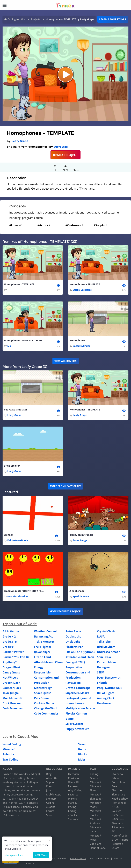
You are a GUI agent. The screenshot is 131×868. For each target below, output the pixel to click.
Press (49, 786)
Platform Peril (75, 647)
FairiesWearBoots (18, 540)
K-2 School (118, 815)
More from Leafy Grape (66, 486)
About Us (52, 778)
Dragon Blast (11, 667)
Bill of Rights (106, 693)
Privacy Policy (78, 859)
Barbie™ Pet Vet (13, 652)
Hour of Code (98, 848)
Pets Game (41, 698)
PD (113, 832)
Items (82, 749)
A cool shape (77, 591)
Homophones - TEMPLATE (19, 284)
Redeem (73, 786)
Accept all (41, 855)
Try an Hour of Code (20, 624)
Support (51, 782)
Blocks (83, 755)
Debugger (104, 667)
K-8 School (118, 819)
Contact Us (29, 863)
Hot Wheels (10, 678)
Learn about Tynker (113, 19)
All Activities (11, 632)
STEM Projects (120, 840)
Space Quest (42, 693)
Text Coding (10, 760)
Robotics (8, 755)
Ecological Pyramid (78, 698)
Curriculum (75, 778)
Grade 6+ (9, 647)
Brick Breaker (12, 466)
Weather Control (45, 632)
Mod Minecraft (13, 698)
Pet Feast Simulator (16, 410)
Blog (49, 774)
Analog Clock (106, 698)
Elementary (118, 795)
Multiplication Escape (80, 709)
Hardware (104, 703)
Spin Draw (104, 657)
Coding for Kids (16, 19)
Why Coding (75, 790)
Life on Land (42, 657)
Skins (82, 744)
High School (119, 803)
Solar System (74, 724)
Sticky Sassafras (82, 290)
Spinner (8, 535)
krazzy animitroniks (81, 535)
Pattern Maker (107, 662)
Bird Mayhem (106, 647)
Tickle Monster (44, 642)
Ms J (10, 346)
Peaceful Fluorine (17, 597)
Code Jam (95, 844)
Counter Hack (12, 688)
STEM (101, 673)
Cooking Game (44, 703)
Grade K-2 (9, 637)
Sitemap (51, 799)
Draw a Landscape (78, 688)
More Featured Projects (66, 611)
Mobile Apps (54, 795)
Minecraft (9, 749)
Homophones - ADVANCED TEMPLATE (24, 340)
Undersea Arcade (109, 652)
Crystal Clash (106, 632)
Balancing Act (43, 637)
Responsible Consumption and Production (46, 678)
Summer (73, 819)
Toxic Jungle (11, 693)
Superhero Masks (77, 693)
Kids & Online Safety (100, 859)
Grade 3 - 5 (10, 642)
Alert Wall (61, 147)
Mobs (82, 760)
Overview (74, 774)
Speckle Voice (81, 597)
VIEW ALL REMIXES (65, 361)
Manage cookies (14, 855)
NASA (101, 637)
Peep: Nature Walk (110, 688)
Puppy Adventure (77, 729)
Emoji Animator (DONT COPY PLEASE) (24, 591)
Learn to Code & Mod (20, 737)
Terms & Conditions (57, 859)
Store (49, 815)
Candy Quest (11, 673)
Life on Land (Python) (80, 652)
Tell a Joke (104, 642)
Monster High (43, 688)
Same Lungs (80, 540)
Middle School (120, 799)
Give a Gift (74, 782)
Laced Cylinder (81, 346)
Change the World (46, 709)
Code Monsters (13, 709)
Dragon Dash (11, 683)
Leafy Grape (20, 141)
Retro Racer (73, 632)
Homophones (77, 340)
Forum (50, 811)
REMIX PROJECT (65, 155)
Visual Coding (12, 744)
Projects (36, 19)
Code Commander (46, 714)
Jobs (49, 790)
